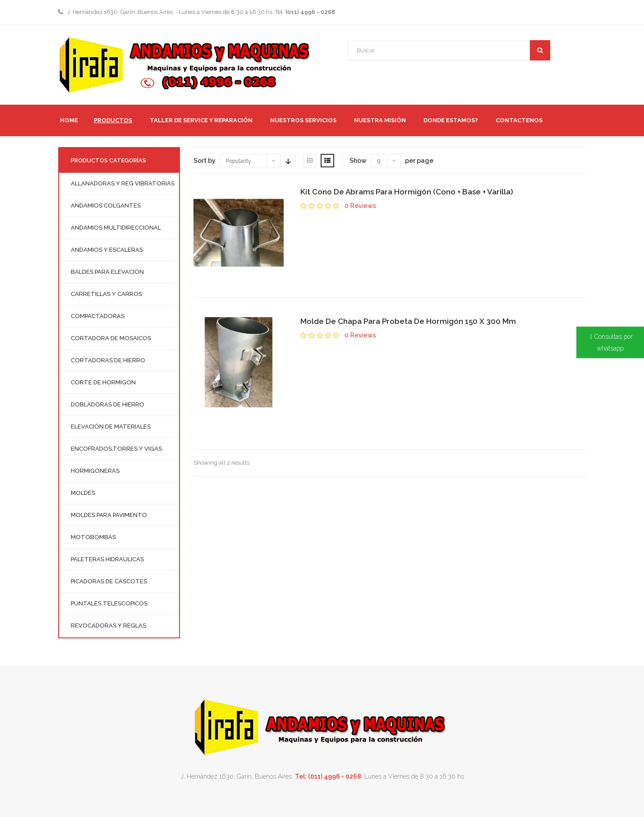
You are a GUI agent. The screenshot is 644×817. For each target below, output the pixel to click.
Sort (287, 161)
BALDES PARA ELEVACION (107, 272)
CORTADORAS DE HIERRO (108, 360)
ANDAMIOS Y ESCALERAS (107, 250)
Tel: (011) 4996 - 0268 (328, 776)
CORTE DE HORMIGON (103, 382)
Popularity (239, 161)
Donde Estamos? (451, 120)
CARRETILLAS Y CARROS (106, 294)
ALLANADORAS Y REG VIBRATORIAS (123, 183)
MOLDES (83, 493)
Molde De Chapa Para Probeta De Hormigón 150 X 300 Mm (408, 321)
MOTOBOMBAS (93, 537)
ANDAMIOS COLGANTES (106, 205)
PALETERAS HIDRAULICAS (107, 559)
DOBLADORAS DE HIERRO (108, 404)
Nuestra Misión (380, 120)
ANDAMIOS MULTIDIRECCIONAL (116, 228)
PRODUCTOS (113, 120)
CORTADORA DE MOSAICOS (111, 338)
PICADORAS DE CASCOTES (109, 581)
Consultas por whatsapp (614, 342)
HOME (69, 120)
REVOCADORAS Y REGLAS (108, 625)
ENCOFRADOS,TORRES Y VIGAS (116, 449)
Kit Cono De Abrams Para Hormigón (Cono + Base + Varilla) (407, 192)
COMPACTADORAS (98, 316)
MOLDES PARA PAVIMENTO (109, 515)
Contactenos (519, 120)
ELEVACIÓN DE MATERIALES (111, 427)
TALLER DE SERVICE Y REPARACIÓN (201, 120)
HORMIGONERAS (95, 471)
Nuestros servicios (303, 120)
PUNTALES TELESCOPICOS (109, 603)
